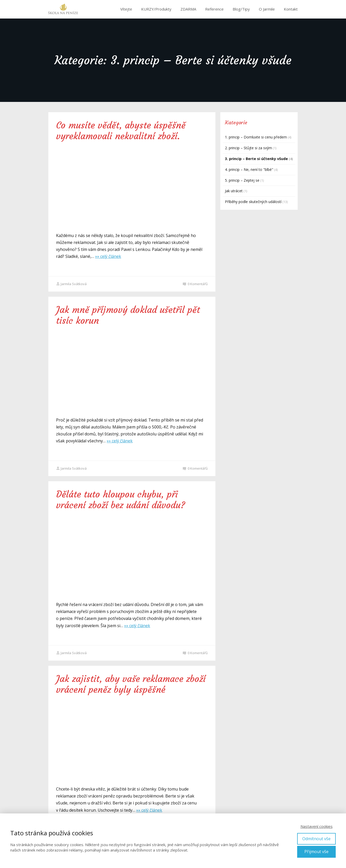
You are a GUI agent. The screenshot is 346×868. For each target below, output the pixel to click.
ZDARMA (188, 9)
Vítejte (126, 9)
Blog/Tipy (241, 9)
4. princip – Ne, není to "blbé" (249, 169)
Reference (214, 9)
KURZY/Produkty (156, 9)
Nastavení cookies (317, 826)
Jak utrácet (234, 191)
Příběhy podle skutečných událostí (253, 202)
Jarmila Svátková (71, 284)
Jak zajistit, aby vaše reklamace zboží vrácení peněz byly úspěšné (131, 684)
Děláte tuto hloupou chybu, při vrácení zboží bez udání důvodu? (121, 500)
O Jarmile (267, 9)
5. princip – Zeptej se (242, 180)
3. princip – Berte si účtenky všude (256, 159)
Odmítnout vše (316, 839)
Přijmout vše (316, 852)
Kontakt (291, 9)
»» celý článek (108, 256)
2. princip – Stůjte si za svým (248, 148)
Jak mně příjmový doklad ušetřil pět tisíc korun (128, 315)
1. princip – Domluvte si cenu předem (256, 137)
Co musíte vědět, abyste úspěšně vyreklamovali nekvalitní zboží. (121, 131)
